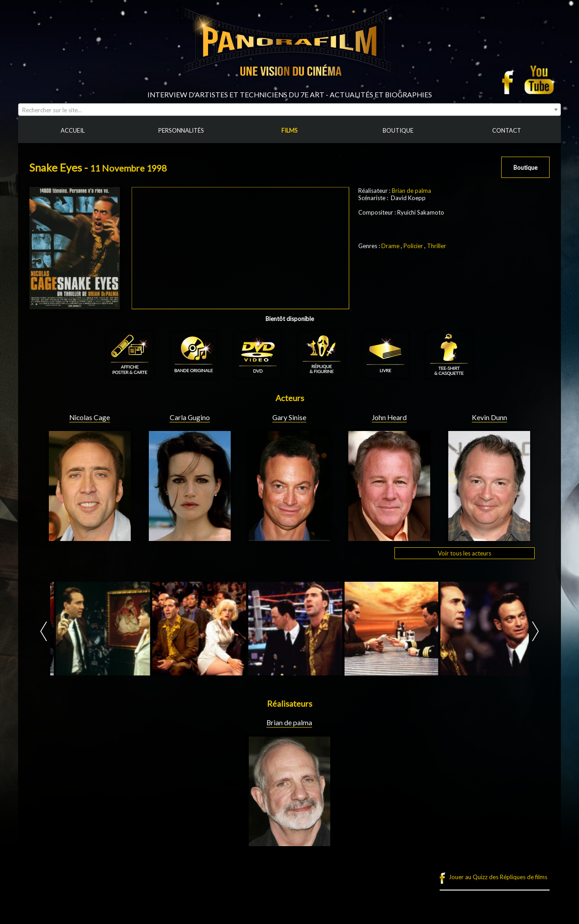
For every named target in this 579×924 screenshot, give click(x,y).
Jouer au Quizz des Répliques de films (498, 877)
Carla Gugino (190, 417)
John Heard (389, 417)
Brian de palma (411, 191)
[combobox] (289, 110)
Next (535, 631)
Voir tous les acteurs (465, 553)
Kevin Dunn (489, 417)
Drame (390, 246)
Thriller (437, 246)
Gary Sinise (289, 417)
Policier (413, 246)
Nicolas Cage (90, 417)
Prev (44, 631)
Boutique (525, 168)
